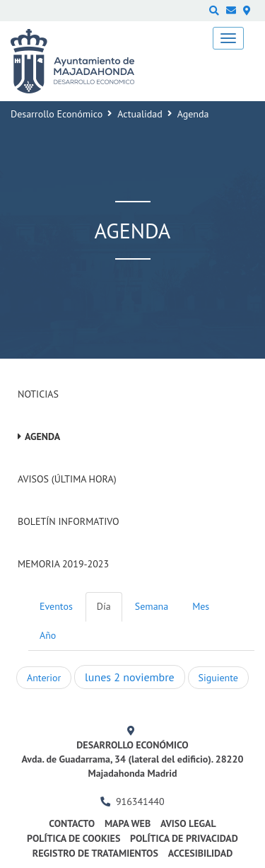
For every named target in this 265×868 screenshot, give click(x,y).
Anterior (44, 678)
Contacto (72, 823)
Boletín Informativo (68, 521)
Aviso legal (188, 823)
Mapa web (128, 823)
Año (48, 635)
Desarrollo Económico (57, 114)
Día (104, 606)
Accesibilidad (201, 853)
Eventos (56, 606)
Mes (201, 606)
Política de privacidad (184, 838)
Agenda (42, 436)
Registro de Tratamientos (95, 853)
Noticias (38, 394)
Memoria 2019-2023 (63, 564)
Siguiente (218, 678)
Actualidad (140, 114)
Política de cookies (73, 838)
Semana (152, 606)
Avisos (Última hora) (67, 479)
